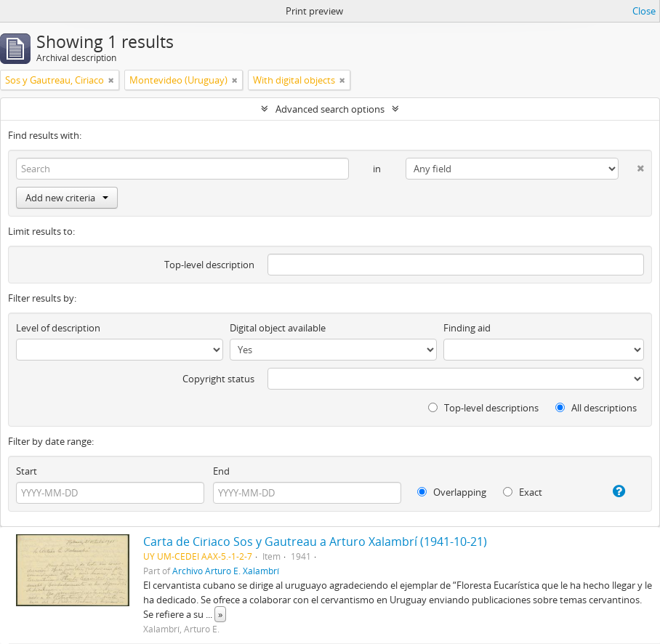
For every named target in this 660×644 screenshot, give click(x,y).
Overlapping (452, 492)
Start (27, 471)
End (221, 471)
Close (644, 11)
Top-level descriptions (483, 408)
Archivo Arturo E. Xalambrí (226, 571)
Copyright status (218, 379)
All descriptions (596, 408)
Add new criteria (67, 198)
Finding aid (467, 328)
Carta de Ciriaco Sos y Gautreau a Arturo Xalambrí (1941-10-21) (315, 542)
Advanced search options (330, 109)
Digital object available (278, 328)
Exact (523, 492)
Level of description (58, 328)
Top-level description (209, 265)
